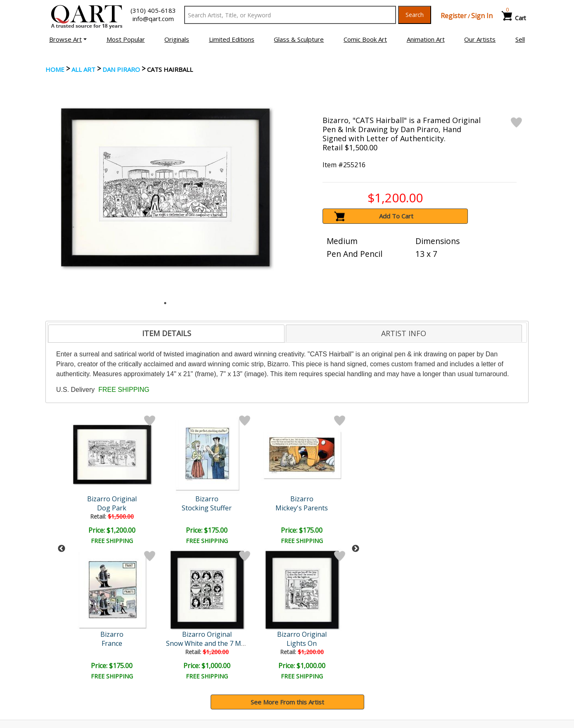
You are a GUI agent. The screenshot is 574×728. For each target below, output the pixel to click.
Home (55, 69)
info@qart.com (153, 19)
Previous (62, 481)
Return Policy (312, 674)
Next (356, 481)
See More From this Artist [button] (287, 567)
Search (415, 15)
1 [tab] (165, 303)
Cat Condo (327, 508)
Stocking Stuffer (113, 508)
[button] (68, 39)
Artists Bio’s (433, 662)
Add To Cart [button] (396, 216)
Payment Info (312, 651)
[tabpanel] (165, 187)
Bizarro (113, 499)
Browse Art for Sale (76, 663)
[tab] (166, 334)
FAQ (177, 674)
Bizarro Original (327, 499)
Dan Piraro (121, 69)
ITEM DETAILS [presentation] (167, 333)
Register (454, 16)
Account (182, 651)
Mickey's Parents (184, 508)
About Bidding (68, 686)
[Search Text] (290, 15)
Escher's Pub (256, 508)
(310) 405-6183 (153, 10)
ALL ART (83, 69)
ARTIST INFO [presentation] (404, 333)
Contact (182, 663)
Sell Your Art (65, 674)
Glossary (429, 651)
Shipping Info (311, 663)
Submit (184, 608)
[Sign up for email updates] (108, 608)
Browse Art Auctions (77, 651)
